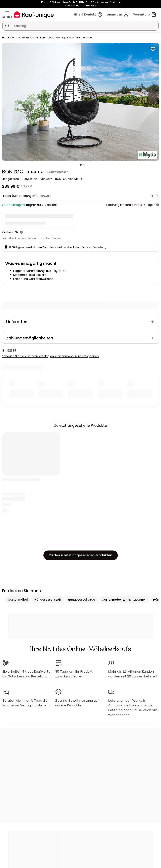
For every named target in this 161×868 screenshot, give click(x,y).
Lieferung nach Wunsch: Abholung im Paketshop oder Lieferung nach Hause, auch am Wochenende (133, 708)
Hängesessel (84, 38)
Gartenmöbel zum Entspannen (55, 38)
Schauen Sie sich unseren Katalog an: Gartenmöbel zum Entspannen (50, 356)
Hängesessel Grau (82, 600)
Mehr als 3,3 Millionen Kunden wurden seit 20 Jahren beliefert (133, 674)
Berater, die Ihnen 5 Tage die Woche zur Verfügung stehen (25, 703)
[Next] (153, 97)
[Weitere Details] (158, 205)
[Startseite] (3, 38)
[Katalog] (7, 13)
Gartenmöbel (26, 38)
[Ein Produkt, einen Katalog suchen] (7, 26)
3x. (17, 232)
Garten (11, 38)
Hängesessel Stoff (48, 600)
